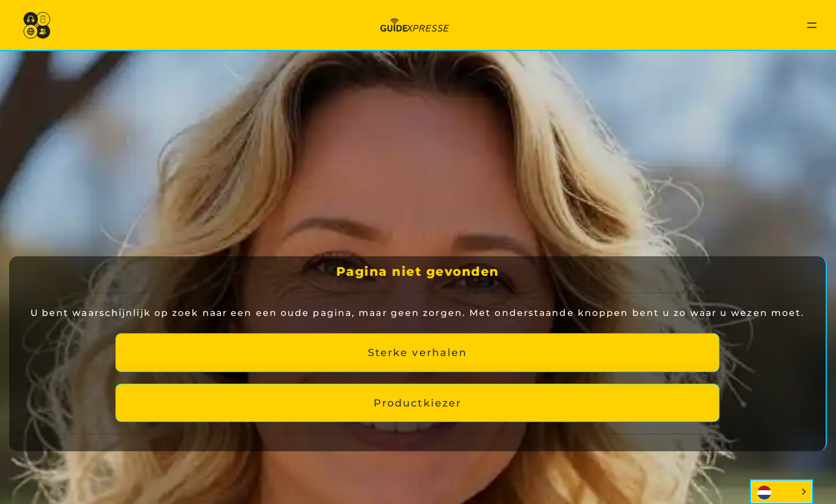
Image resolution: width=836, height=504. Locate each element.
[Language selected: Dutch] (781, 492)
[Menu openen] (812, 25)
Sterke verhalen (418, 352)
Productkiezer (417, 403)
